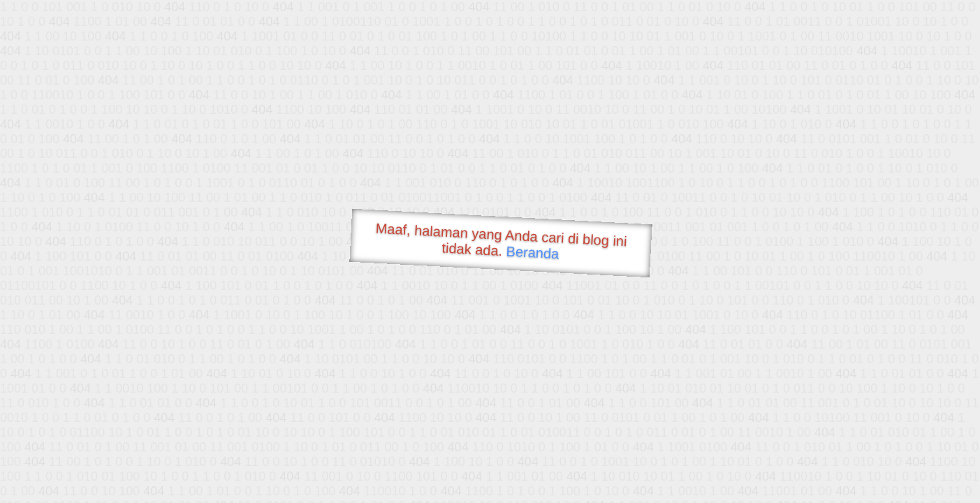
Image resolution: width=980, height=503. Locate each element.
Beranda (533, 252)
